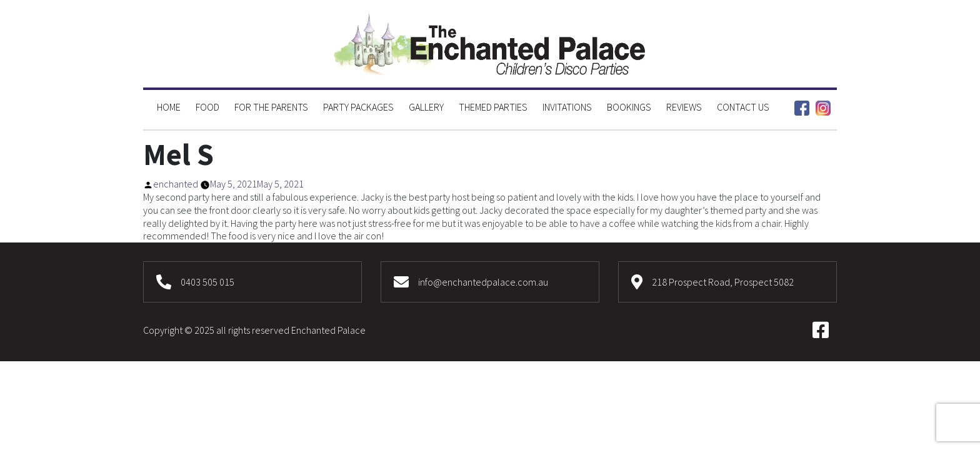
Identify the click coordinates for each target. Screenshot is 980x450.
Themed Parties (493, 107)
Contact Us (743, 107)
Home (169, 107)
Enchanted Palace (328, 330)
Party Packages (358, 107)
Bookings (629, 107)
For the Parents (271, 107)
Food (207, 107)
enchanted (176, 184)
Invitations (567, 107)
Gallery (426, 107)
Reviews (684, 107)
